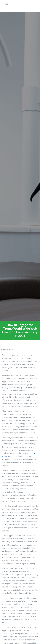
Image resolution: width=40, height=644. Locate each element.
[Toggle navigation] (5, 9)
